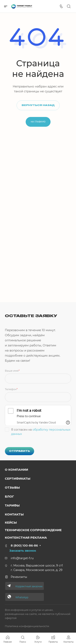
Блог (9, 496)
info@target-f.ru (22, 558)
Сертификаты (18, 479)
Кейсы (11, 522)
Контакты (14, 514)
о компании (16, 470)
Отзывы (12, 487)
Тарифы (12, 505)
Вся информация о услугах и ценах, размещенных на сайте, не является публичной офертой (38, 614)
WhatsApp (22, 597)
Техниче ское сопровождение (33, 530)
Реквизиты (16, 577)
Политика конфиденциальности (27, 626)
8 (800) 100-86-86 (24, 545)
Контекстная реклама (26, 538)
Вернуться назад (38, 105)
